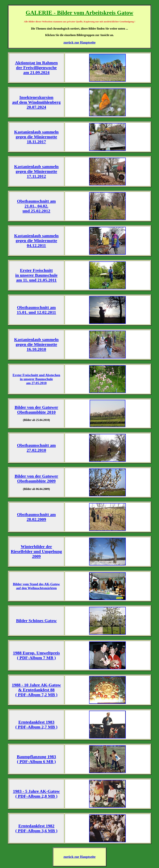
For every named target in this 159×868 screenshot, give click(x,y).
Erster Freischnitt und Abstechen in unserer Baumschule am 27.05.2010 (36, 379)
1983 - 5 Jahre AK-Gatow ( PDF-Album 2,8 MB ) (36, 794)
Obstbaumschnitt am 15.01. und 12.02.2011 (36, 310)
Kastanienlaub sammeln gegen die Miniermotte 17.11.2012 (36, 171)
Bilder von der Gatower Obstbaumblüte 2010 (36, 410)
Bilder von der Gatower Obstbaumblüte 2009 (36, 479)
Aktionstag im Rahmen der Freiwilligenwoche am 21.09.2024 (36, 68)
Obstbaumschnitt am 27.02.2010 (36, 448)
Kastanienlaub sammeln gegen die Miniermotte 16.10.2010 (36, 344)
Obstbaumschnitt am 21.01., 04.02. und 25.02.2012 (36, 206)
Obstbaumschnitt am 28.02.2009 (36, 517)
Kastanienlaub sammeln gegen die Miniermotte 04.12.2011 (36, 241)
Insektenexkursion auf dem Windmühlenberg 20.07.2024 (36, 102)
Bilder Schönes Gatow (36, 621)
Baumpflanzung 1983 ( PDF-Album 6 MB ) (36, 759)
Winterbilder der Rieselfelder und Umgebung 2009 (36, 551)
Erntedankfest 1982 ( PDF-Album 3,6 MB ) (36, 828)
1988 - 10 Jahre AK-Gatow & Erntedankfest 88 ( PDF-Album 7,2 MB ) (36, 690)
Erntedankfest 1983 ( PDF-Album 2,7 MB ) (36, 724)
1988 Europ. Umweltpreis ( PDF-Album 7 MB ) (36, 655)
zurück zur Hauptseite (79, 42)
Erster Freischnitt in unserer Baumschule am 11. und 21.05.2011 (36, 275)
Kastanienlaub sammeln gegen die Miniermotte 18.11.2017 (36, 137)
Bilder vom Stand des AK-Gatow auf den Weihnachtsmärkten (36, 586)
